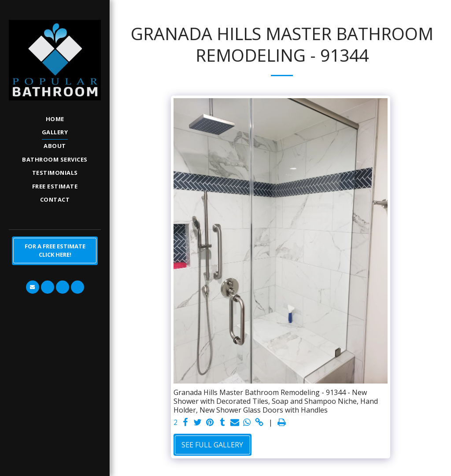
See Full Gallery (212, 445)
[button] (33, 287)
